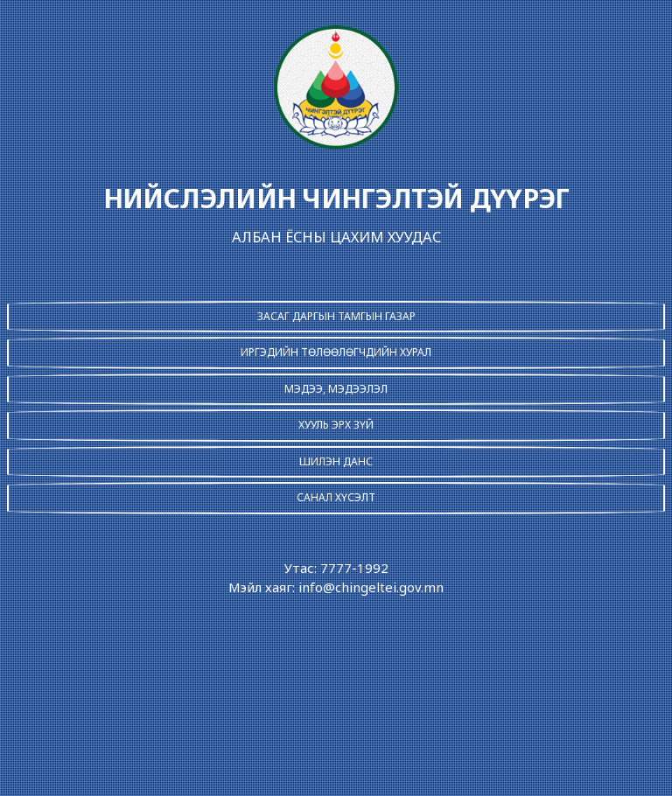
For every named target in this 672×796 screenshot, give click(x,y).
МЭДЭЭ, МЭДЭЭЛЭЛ (336, 389)
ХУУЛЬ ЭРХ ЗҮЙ (336, 425)
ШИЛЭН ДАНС (336, 461)
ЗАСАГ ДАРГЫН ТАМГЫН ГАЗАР (336, 316)
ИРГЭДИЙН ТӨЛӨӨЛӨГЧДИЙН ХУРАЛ (336, 352)
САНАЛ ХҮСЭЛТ (336, 497)
